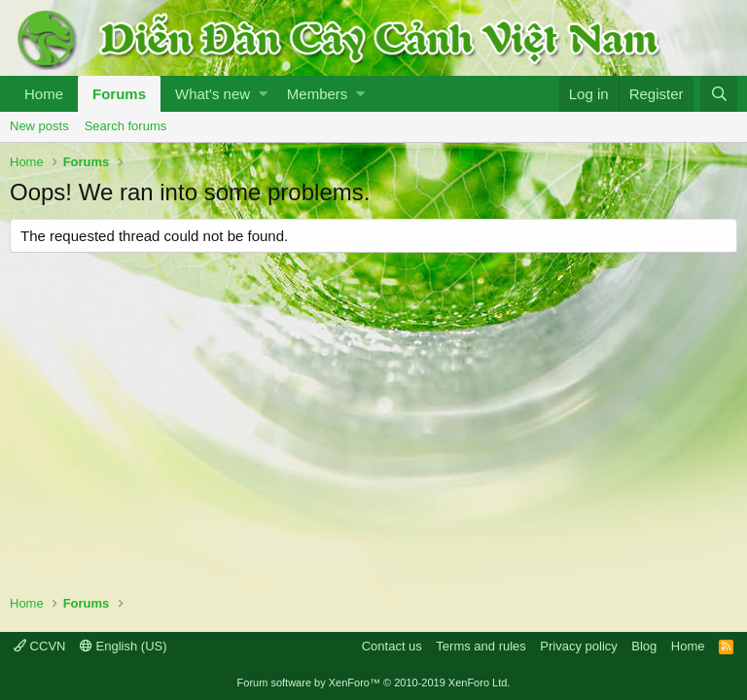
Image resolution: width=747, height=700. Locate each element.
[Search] (719, 94)
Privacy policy (578, 646)
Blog (644, 646)
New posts (39, 126)
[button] (263, 94)
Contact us (392, 646)
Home (44, 94)
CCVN (39, 646)
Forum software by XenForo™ (374, 682)
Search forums (126, 126)
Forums (119, 94)
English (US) (124, 646)
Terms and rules (480, 646)
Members (318, 94)
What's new (213, 94)
